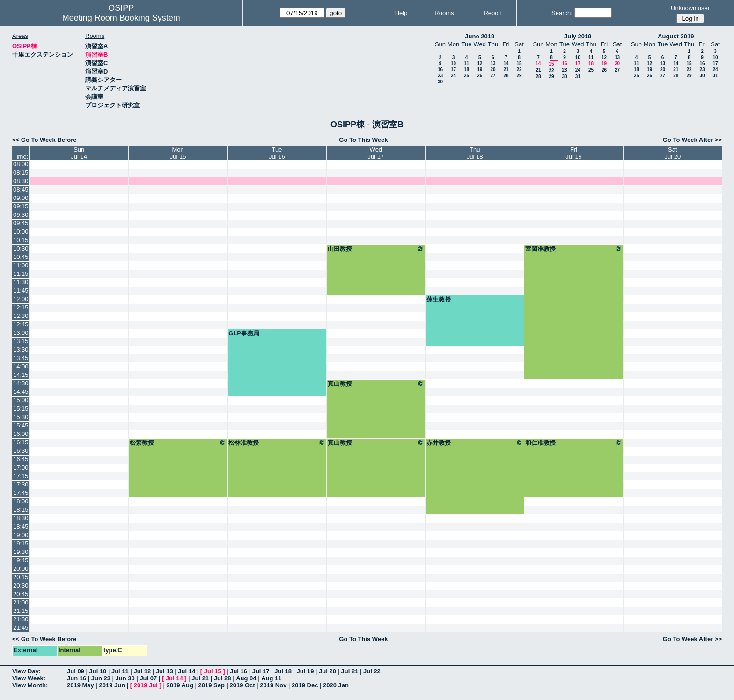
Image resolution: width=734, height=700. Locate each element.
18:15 (21, 510)
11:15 (21, 274)
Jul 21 (350, 671)
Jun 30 (125, 678)
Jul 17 (261, 671)
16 (440, 70)
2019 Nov (273, 685)
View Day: (26, 671)
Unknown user (690, 8)
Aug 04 (246, 678)
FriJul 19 (574, 153)
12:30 (21, 316)
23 (440, 76)
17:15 (21, 476)
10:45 (21, 257)
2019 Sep (211, 685)
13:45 (21, 358)
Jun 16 (77, 678)
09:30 (21, 215)
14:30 (21, 383)
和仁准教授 (573, 442)
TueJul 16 (277, 153)
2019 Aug (180, 685)
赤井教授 (475, 442)
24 (453, 76)
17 (453, 70)
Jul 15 (213, 671)
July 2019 (578, 36)
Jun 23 (101, 678)
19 (480, 70)
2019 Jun (112, 685)
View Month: (30, 685)
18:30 (21, 518)
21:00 (21, 602)
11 (466, 63)
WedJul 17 (376, 153)
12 (480, 63)
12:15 (21, 307)
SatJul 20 (672, 153)
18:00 (21, 501)
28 (506, 76)
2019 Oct (242, 685)
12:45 (21, 324)
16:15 (21, 442)
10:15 (21, 240)
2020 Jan (336, 685)
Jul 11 (120, 671)
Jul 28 (223, 678)
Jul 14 (187, 671)
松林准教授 (277, 442)
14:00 (21, 366)
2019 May (81, 685)
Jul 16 (239, 671)
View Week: (29, 678)
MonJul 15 (178, 153)
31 (578, 77)
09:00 (21, 198)
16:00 (21, 434)
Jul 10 (98, 671)
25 (466, 76)
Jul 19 (305, 671)
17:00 (21, 468)
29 (519, 76)
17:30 (21, 484)
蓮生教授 (439, 299)
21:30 (21, 619)
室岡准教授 (573, 249)
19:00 (21, 535)
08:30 (21, 181)
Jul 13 (165, 671)
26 (480, 76)
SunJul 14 (79, 153)
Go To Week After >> (692, 140)
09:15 (21, 206)
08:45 (21, 189)
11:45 (21, 291)
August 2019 (676, 36)
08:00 (21, 164)
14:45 (21, 392)
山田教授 (376, 249)
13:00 (21, 333)
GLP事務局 (244, 333)
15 (519, 63)
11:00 (21, 265)
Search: (562, 13)
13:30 (21, 350)
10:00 (21, 232)
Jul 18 (283, 671)
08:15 (21, 173)
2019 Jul (146, 685)
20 (493, 70)
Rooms (444, 13)
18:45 (21, 527)
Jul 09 (76, 671)
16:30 (21, 451)
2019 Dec (305, 685)
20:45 (21, 594)
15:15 (21, 409)
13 (493, 63)
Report (493, 13)
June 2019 (480, 36)
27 (493, 76)
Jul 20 (327, 671)
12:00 (21, 299)
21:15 (21, 611)
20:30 (21, 586)
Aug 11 (271, 678)
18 (466, 70)
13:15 (21, 341)
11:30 (21, 282)
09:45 (21, 223)
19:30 (21, 552)
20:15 (21, 577)
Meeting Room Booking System (121, 18)
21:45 (21, 628)
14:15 (21, 375)
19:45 (21, 560)
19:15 (21, 543)
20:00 (21, 569)
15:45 (21, 425)
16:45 (21, 459)
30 (440, 82)
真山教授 (376, 383)
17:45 (21, 493)
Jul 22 (372, 671)
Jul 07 (148, 678)
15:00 (21, 400)
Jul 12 (142, 671)
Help (401, 13)
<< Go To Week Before (44, 140)
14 (506, 63)
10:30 (21, 248)
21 (506, 70)
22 (519, 70)
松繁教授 (178, 442)
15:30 (21, 417)
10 (453, 63)
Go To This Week (363, 140)
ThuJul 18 (475, 153)
